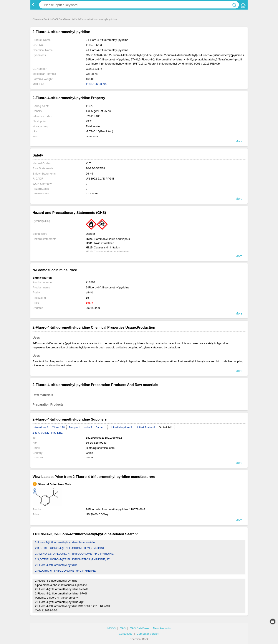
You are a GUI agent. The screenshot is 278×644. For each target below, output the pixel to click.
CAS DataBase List (64, 19)
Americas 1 (41, 427)
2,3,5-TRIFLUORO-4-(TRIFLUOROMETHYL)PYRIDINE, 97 (72, 559)
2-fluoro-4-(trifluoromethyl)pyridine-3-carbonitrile (65, 542)
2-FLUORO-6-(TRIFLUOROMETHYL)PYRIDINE (65, 571)
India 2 (88, 427)
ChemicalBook (41, 19)
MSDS (112, 628)
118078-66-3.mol (96, 84)
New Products (162, 628)
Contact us (126, 634)
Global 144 (166, 427)
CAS (123, 628)
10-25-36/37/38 (95, 168)
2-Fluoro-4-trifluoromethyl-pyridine (56, 565)
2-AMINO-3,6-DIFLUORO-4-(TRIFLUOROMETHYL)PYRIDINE (74, 554)
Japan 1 (101, 427)
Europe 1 (74, 427)
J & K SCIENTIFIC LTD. (48, 433)
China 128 (58, 427)
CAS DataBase (139, 628)
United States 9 (145, 427)
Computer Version (148, 634)
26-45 (89, 174)
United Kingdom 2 (121, 427)
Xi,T (88, 163)
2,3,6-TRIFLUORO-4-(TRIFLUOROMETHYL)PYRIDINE (70, 548)
